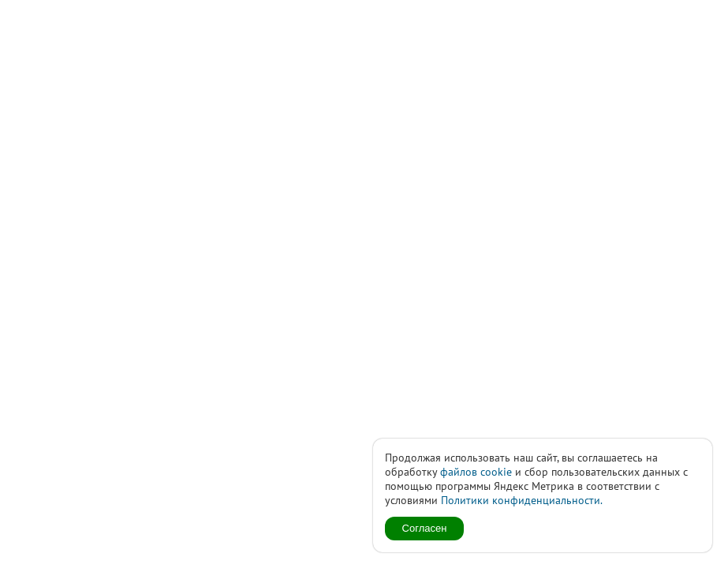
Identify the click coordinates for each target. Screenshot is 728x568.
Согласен (425, 528)
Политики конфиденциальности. (522, 500)
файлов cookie (476, 472)
